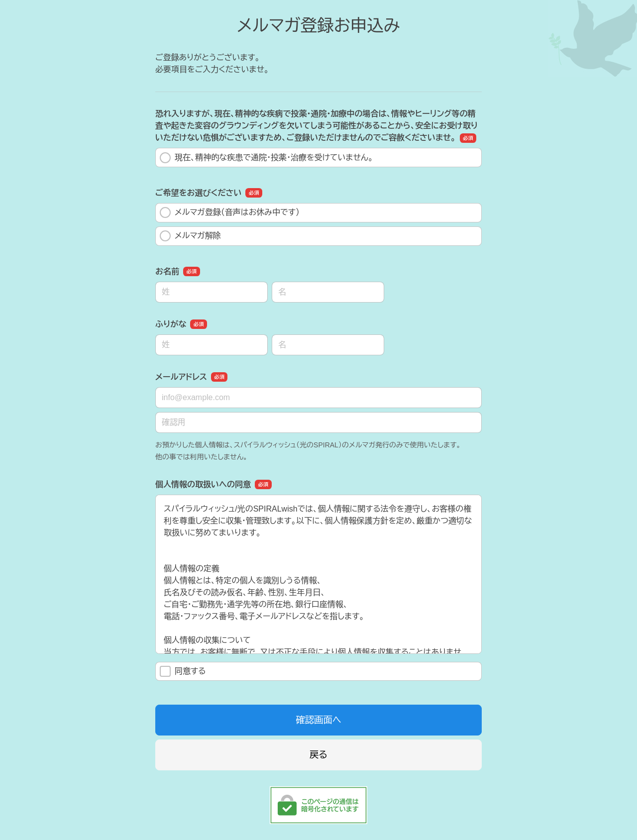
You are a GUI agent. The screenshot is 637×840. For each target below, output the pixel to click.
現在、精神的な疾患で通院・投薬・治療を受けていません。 (266, 158)
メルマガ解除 (190, 236)
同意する (183, 671)
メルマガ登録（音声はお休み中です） (230, 212)
